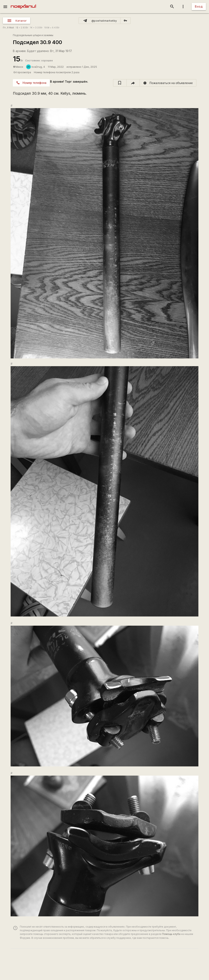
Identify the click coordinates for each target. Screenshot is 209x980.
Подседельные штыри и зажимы (33, 35)
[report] (168, 83)
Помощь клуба (171, 934)
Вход (199, 6)
